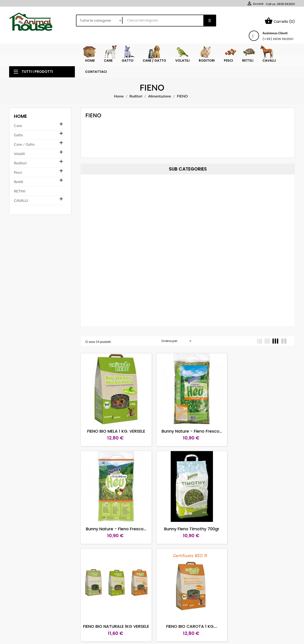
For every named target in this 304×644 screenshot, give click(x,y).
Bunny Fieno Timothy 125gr (115, 611)
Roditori (20, 155)
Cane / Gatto (24, 137)
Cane (18, 118)
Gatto (18, 127)
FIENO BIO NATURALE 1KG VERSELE (188, 516)
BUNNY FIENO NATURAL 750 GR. (261, 611)
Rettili (18, 174)
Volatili (19, 146)
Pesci (18, 165)
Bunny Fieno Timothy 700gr (115, 516)
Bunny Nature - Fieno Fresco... (188, 421)
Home (20, 109)
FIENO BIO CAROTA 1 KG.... (261, 516)
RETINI (20, 183)
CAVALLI (21, 193)
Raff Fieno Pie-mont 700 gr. (188, 611)
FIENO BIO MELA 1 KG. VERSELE (115, 421)
